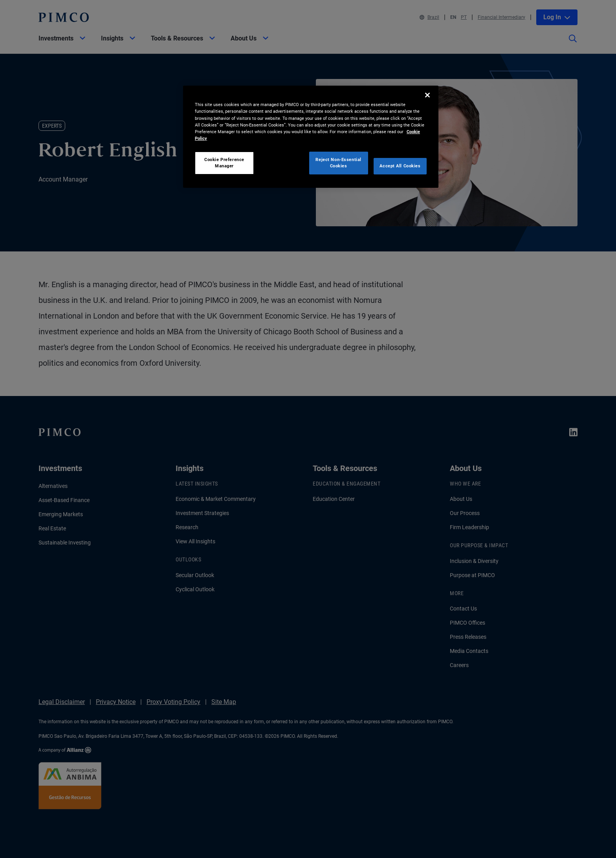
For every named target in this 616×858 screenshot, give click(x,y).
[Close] (427, 95)
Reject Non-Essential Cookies (338, 163)
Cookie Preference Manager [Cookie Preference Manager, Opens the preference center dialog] (224, 163)
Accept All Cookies (400, 166)
